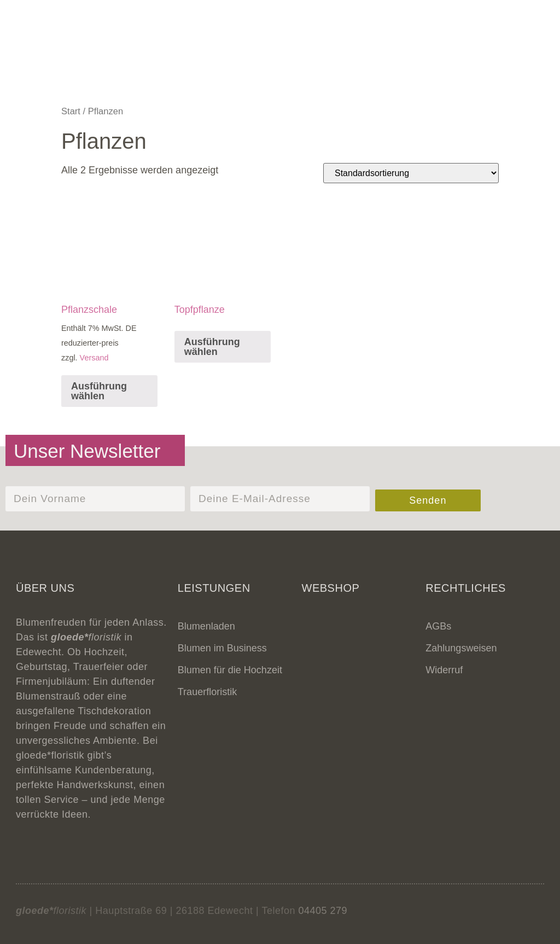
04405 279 (323, 911)
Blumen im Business (222, 648)
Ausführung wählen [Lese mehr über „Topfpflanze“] (212, 347)
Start (71, 111)
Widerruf (444, 670)
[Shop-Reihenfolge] (411, 173)
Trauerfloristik (207, 692)
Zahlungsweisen (461, 648)
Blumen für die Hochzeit (230, 670)
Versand (94, 358)
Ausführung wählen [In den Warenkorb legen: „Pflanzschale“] (99, 391)
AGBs (438, 626)
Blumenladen (206, 626)
